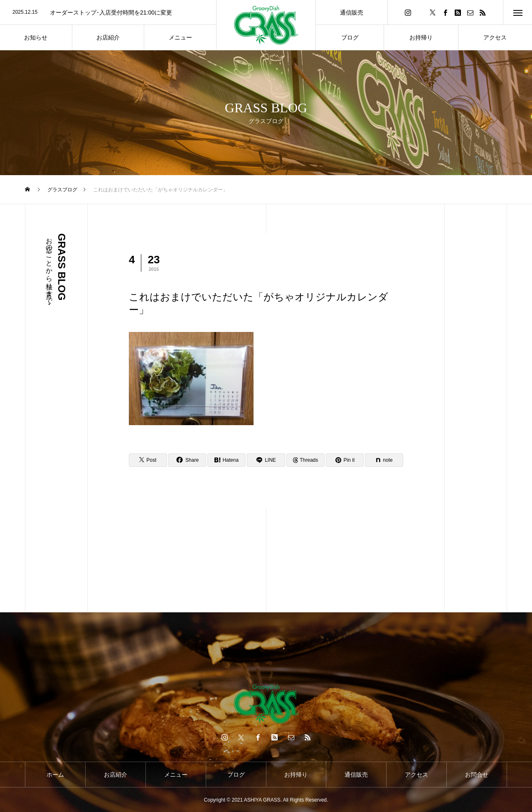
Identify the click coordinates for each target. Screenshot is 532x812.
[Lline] (266, 460)
